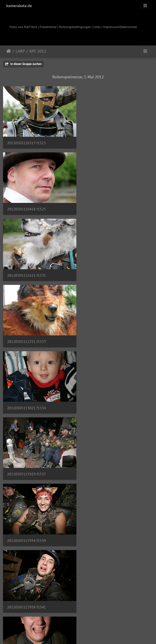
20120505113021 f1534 (27, 272)
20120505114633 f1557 (27, 599)
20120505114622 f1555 (105, 534)
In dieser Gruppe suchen (23, 64)
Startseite (9, 51)
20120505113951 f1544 (27, 403)
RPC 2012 (38, 51)
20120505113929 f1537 (105, 272)
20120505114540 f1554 (27, 534)
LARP (20, 51)
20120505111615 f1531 (27, 207)
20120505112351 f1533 (105, 207)
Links (97, 27)
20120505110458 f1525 (105, 142)
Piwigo (86, 635)
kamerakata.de (19, 6)
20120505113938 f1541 (105, 338)
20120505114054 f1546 (27, 469)
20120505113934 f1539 (27, 338)
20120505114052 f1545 (105, 403)
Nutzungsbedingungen (75, 27)
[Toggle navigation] (145, 6)
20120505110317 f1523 (26, 142)
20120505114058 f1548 (105, 469)
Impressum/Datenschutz (120, 27)
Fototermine (48, 27)
